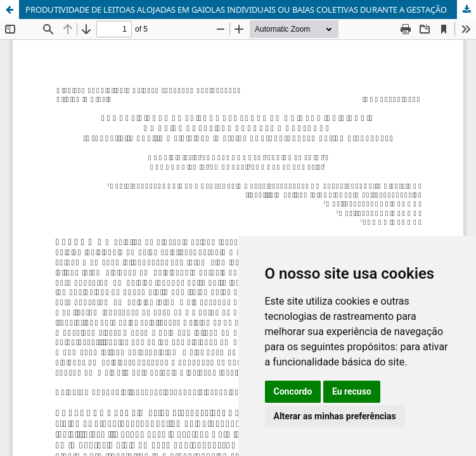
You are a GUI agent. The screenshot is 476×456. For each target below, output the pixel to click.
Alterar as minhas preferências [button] (335, 416)
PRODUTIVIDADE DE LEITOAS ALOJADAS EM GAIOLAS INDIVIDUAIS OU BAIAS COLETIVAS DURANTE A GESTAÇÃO (236, 9)
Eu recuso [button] (352, 391)
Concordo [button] (293, 391)
